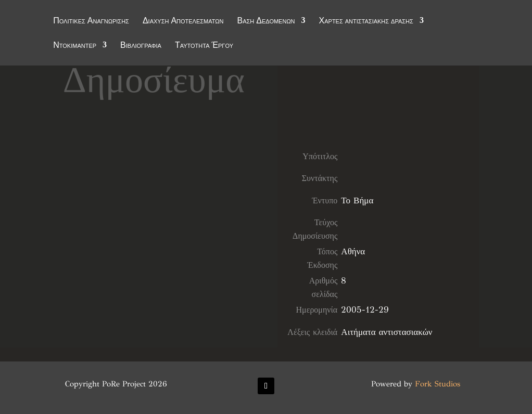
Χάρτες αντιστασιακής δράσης (366, 22)
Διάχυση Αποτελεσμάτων (183, 22)
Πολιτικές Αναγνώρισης (91, 22)
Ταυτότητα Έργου (204, 46)
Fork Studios (438, 384)
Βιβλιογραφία (141, 46)
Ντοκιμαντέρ (75, 46)
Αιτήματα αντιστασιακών (387, 332)
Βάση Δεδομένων (266, 22)
